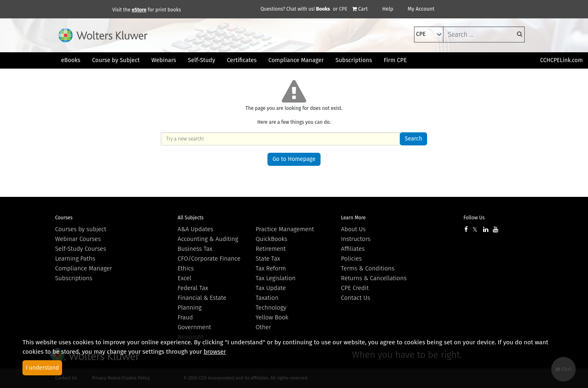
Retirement (271, 249)
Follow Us (474, 218)
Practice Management (285, 229)
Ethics (186, 268)
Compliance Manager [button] (296, 60)
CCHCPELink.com (562, 60)
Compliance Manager (84, 268)
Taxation (267, 298)
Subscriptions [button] (354, 60)
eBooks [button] (70, 60)
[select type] (429, 35)
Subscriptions (74, 278)
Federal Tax (193, 288)
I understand (42, 368)
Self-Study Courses (81, 249)
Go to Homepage (294, 159)
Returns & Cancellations (374, 278)
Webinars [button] (164, 60)
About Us (353, 229)
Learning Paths (75, 259)
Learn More (353, 218)
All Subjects (190, 218)
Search (413, 139)
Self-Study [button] (202, 60)
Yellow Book (272, 317)
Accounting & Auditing (208, 239)
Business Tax (195, 249)
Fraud (185, 317)
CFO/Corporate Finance (209, 259)
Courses (64, 218)
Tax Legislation (276, 278)
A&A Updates (195, 229)
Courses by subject (81, 229)
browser (215, 352)
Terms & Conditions (368, 268)
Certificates (242, 60)
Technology (271, 308)
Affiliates (353, 249)
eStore (139, 10)
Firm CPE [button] (395, 60)
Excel (185, 278)
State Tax (268, 259)
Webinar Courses (78, 239)
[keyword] (484, 35)
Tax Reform (271, 268)
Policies (351, 259)
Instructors (356, 239)
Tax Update (271, 288)
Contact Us (355, 298)
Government (194, 327)
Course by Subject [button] (116, 60)
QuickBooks (272, 239)
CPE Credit (355, 288)
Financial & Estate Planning (202, 303)
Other (263, 327)
